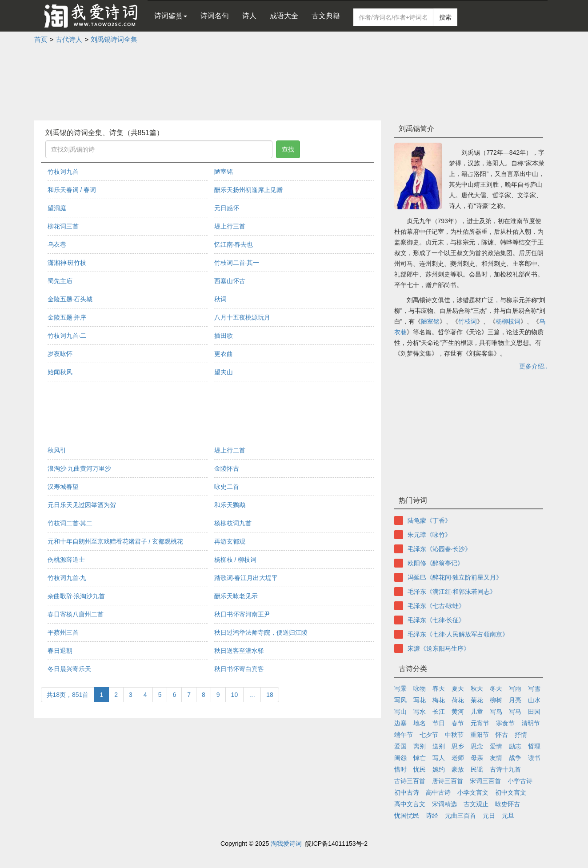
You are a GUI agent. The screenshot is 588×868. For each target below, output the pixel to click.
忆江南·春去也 (234, 244)
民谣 (477, 769)
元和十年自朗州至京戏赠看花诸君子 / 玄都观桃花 (116, 541)
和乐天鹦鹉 (230, 505)
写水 (420, 712)
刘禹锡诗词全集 (114, 39)
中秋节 (454, 735)
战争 (515, 758)
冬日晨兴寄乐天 (69, 669)
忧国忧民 (407, 816)
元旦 (508, 816)
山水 (534, 700)
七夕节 (429, 735)
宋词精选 (444, 804)
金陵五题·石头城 (70, 299)
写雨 (515, 688)
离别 (420, 746)
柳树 (496, 700)
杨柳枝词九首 (233, 523)
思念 (477, 746)
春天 (439, 688)
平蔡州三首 (63, 632)
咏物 (420, 688)
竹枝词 (468, 321)
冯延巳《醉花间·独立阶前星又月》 (455, 577)
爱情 (496, 746)
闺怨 (400, 758)
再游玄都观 (230, 541)
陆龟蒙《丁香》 (429, 520)
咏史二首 (227, 487)
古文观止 (476, 804)
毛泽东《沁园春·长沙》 (440, 549)
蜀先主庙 (60, 281)
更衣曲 (224, 354)
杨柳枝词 (508, 321)
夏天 (458, 688)
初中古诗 (407, 792)
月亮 (515, 700)
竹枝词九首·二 (67, 336)
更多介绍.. (533, 366)
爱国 (400, 746)
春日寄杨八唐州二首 (76, 614)
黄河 (458, 712)
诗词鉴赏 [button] (171, 16)
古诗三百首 (410, 781)
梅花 (439, 700)
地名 (420, 723)
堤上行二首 (230, 450)
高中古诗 (438, 792)
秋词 (220, 299)
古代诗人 (69, 39)
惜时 (400, 769)
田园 (534, 712)
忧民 (420, 769)
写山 (400, 712)
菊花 (477, 700)
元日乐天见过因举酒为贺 (82, 505)
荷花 (458, 700)
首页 (41, 39)
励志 (515, 746)
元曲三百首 (460, 816)
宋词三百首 (485, 781)
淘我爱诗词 (286, 844)
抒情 (521, 735)
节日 (439, 723)
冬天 (496, 688)
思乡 (458, 746)
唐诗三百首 (448, 781)
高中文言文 (410, 804)
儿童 (477, 712)
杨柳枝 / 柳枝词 (236, 560)
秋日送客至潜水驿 (239, 651)
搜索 (445, 17)
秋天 (477, 688)
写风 (400, 700)
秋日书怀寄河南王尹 (242, 614)
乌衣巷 (57, 244)
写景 (400, 688)
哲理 (534, 746)
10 (235, 695)
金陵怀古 (227, 468)
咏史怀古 (508, 804)
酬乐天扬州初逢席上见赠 (248, 190)
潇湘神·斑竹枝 (67, 263)
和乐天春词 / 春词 (72, 190)
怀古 (502, 735)
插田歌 (224, 336)
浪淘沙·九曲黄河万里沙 (80, 468)
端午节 (404, 735)
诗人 (249, 16)
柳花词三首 (63, 226)
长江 (439, 712)
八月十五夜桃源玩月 (242, 317)
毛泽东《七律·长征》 (436, 620)
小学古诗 (520, 781)
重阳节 (480, 735)
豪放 (458, 769)
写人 (439, 758)
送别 (439, 746)
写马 (515, 712)
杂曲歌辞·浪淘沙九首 (76, 596)
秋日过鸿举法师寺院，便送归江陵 (261, 632)
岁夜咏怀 (60, 354)
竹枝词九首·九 (67, 578)
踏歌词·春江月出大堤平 (246, 578)
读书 (534, 758)
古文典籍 (326, 16)
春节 (458, 723)
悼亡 (420, 758)
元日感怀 (227, 208)
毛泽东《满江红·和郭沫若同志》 (452, 592)
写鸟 (496, 712)
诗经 (432, 816)
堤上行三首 (230, 226)
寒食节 (505, 723)
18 (270, 695)
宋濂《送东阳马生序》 (439, 648)
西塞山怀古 (230, 281)
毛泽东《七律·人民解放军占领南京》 (458, 634)
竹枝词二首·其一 (237, 263)
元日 (489, 816)
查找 (288, 149)
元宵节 (480, 723)
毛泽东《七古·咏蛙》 (436, 606)
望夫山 (224, 372)
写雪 (534, 688)
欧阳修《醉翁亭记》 (436, 563)
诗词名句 (215, 16)
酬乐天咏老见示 (236, 596)
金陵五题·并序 (67, 317)
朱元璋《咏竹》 (429, 535)
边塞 (400, 723)
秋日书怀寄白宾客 (239, 669)
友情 (496, 758)
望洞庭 (57, 208)
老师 (458, 758)
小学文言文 (473, 792)
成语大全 (284, 16)
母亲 (477, 758)
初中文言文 (511, 792)
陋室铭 (224, 172)
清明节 (531, 723)
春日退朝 (60, 651)
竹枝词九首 (63, 172)
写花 (420, 700)
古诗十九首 (505, 769)
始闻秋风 (60, 372)
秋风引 (57, 450)
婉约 (439, 769)
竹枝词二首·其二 (70, 523)
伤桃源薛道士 (66, 560)
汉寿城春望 (63, 487)
